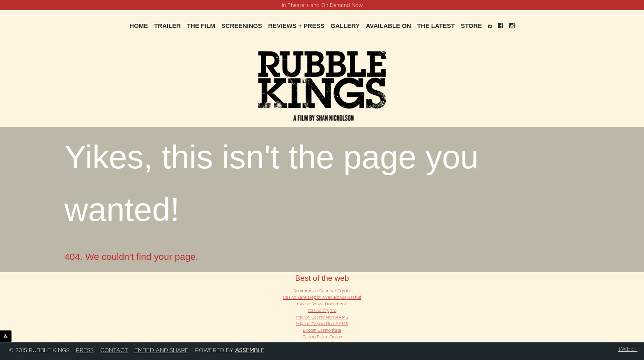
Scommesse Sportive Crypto (322, 291)
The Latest (436, 26)
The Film (201, 26)
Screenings (242, 26)
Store (471, 26)
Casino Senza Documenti (322, 304)
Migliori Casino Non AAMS (322, 317)
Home (139, 26)
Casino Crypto (322, 311)
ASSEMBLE (8, 336)
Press (85, 351)
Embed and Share (161, 351)
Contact (114, 351)
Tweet (628, 349)
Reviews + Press (296, 26)
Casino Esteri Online (322, 337)
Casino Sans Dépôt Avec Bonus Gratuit (322, 298)
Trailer (167, 26)
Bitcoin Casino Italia (322, 330)
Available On (389, 26)
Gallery (345, 26)
